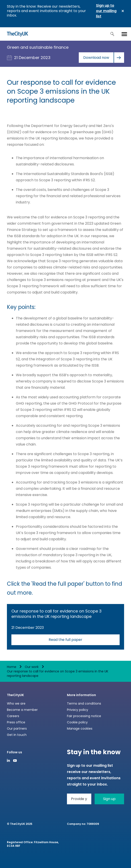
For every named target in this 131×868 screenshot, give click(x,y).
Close (123, 11)
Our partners (17, 729)
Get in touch (17, 735)
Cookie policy (77, 722)
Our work (32, 667)
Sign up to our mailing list (106, 11)
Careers (13, 716)
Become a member (22, 710)
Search (112, 34)
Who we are (16, 703)
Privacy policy (78, 710)
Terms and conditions (84, 703)
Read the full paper (65, 640)
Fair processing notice (84, 716)
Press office (16, 722)
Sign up (109, 799)
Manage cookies (80, 729)
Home (12, 667)
